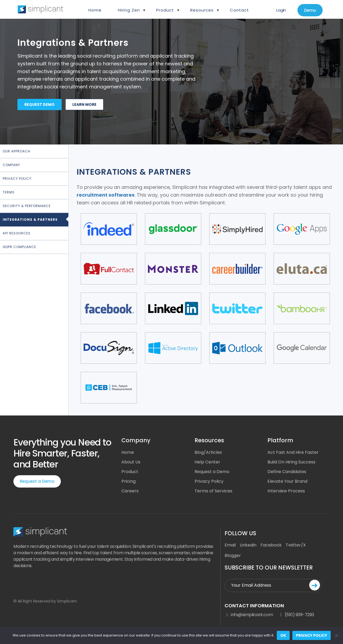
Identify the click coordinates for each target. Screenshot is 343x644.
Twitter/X (296, 545)
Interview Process (286, 491)
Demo (310, 10)
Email (230, 545)
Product (165, 10)
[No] (336, 635)
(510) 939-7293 (296, 615)
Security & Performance (27, 206)
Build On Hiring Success (291, 462)
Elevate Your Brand (287, 481)
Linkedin (248, 545)
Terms (9, 192)
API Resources (17, 233)
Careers (130, 491)
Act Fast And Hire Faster (293, 452)
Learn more (84, 104)
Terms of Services (213, 491)
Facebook (271, 545)
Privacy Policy (17, 179)
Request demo (40, 104)
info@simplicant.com (249, 615)
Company (11, 165)
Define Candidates (287, 472)
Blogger (233, 555)
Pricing (128, 481)
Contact (239, 10)
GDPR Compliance (19, 247)
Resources (202, 10)
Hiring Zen (129, 10)
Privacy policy (312, 635)
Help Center (207, 462)
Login (281, 10)
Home (95, 10)
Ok (283, 635)
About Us (131, 462)
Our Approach (16, 151)
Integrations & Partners (30, 220)
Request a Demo (37, 481)
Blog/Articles (208, 452)
